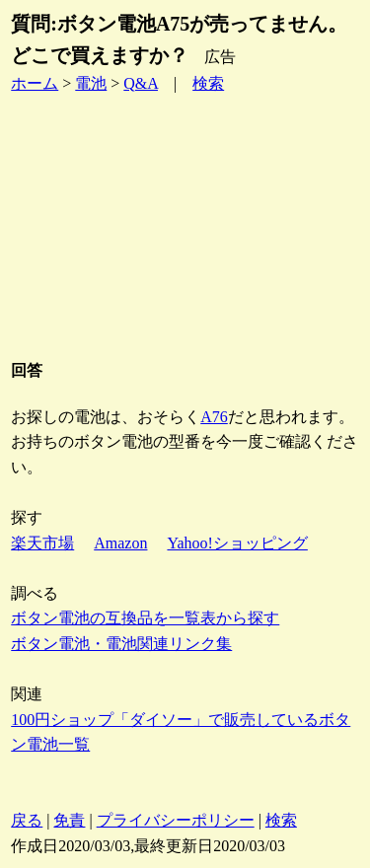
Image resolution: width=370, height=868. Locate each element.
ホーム (35, 83)
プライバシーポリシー (176, 820)
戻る (27, 820)
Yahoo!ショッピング (237, 543)
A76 (214, 417)
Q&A (141, 83)
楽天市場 (42, 543)
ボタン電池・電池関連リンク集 (121, 644)
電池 (91, 83)
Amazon (120, 543)
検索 (208, 83)
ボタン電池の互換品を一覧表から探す (145, 618)
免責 (69, 820)
